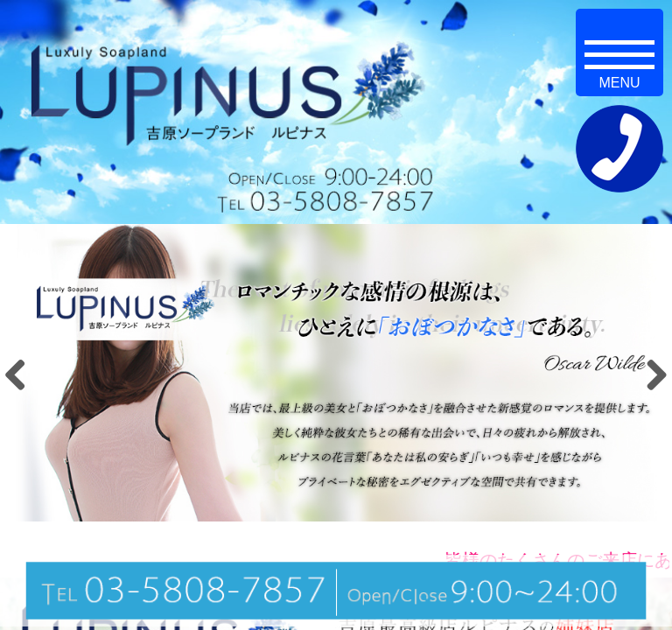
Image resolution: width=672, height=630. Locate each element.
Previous (22, 374)
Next (650, 374)
